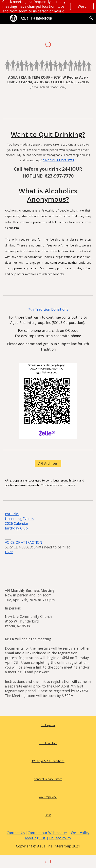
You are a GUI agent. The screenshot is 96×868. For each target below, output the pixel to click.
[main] (48, 85)
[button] (5, 18)
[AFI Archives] (48, 463)
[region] (48, 6)
